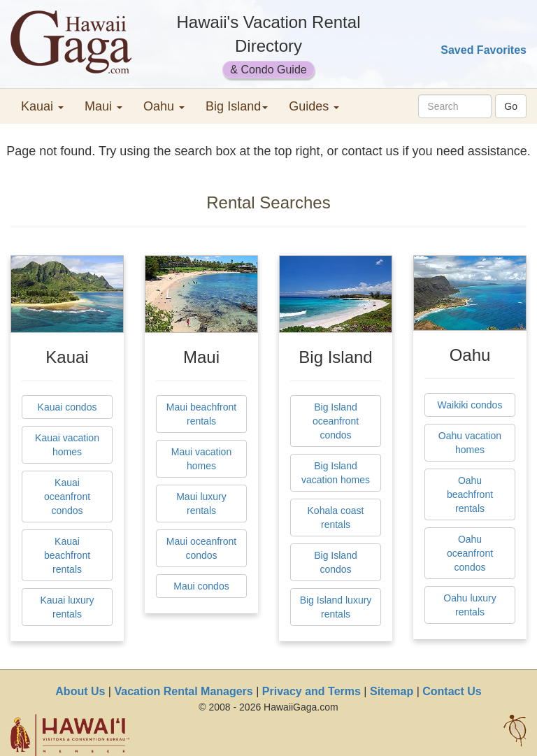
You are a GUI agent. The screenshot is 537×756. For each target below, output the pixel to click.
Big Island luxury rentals (336, 607)
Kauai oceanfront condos (67, 497)
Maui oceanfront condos (201, 548)
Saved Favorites (484, 50)
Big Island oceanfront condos (336, 421)
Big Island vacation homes (336, 473)
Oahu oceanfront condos (470, 553)
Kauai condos (67, 407)
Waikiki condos (470, 405)
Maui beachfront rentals (201, 414)
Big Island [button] (237, 106)
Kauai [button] (42, 106)
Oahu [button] (164, 106)
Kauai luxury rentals (67, 607)
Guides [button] (314, 106)
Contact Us (452, 691)
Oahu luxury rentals (470, 605)
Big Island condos (335, 562)
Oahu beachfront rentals (470, 494)
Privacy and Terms (312, 691)
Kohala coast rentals (336, 518)
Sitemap (392, 691)
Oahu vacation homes (470, 443)
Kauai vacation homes (67, 445)
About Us (80, 691)
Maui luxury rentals (201, 504)
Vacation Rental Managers (183, 691)
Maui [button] (103, 106)
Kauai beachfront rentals (67, 555)
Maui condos (201, 586)
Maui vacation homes (201, 459)
